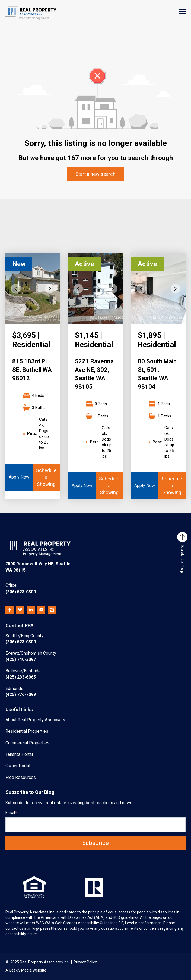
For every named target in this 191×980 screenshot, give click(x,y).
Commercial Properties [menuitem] (27, 743)
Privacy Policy (85, 962)
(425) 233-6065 (23, 674)
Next (50, 289)
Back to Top (182, 553)
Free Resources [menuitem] (21, 777)
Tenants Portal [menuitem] (19, 754)
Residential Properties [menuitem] (27, 731)
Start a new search (95, 174)
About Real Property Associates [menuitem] (36, 720)
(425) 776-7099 (21, 692)
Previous (16, 289)
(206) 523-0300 (21, 588)
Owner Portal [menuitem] (18, 766)
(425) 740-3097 (31, 656)
